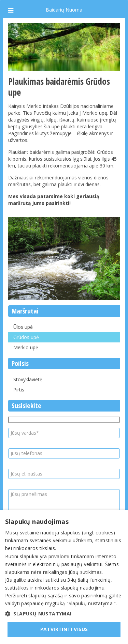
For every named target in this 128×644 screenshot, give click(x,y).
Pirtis (19, 390)
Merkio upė (26, 347)
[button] (64, 614)
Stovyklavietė (28, 379)
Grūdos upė (26, 337)
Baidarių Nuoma (64, 10)
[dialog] (64, 577)
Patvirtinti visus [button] (64, 629)
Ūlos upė (23, 327)
